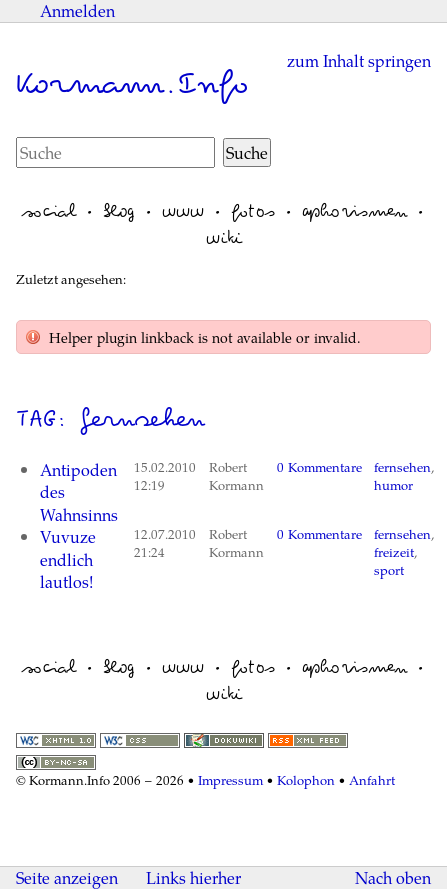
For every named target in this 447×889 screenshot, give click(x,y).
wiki (224, 238)
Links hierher (193, 877)
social (49, 211)
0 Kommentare (319, 467)
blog (119, 211)
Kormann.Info (132, 84)
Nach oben (393, 878)
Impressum (230, 780)
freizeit (394, 552)
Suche (247, 152)
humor (393, 485)
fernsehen (402, 467)
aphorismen (354, 211)
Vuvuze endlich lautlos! (68, 559)
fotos (253, 211)
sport (389, 570)
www (183, 211)
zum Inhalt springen (359, 60)
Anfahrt (372, 780)
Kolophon (306, 780)
